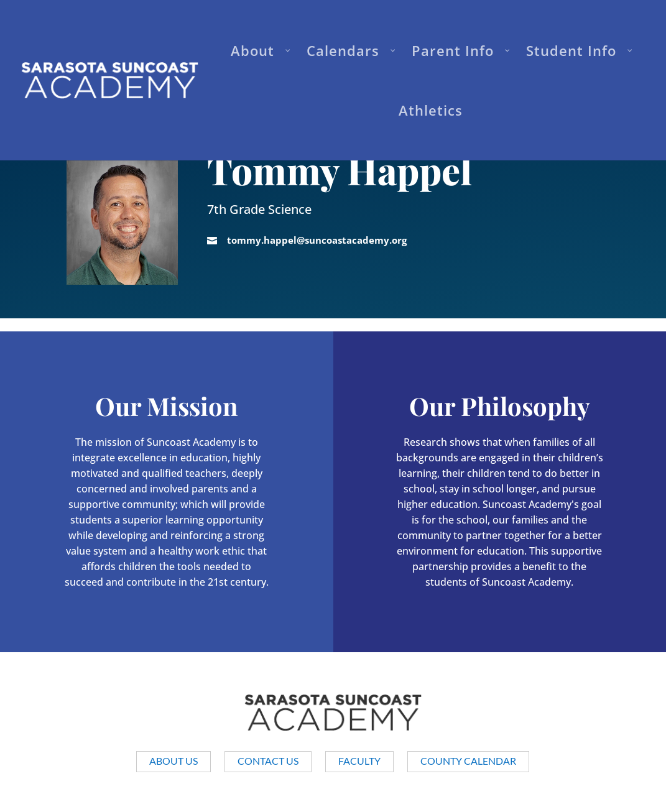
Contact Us (268, 761)
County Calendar (468, 761)
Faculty (359, 761)
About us (173, 761)
